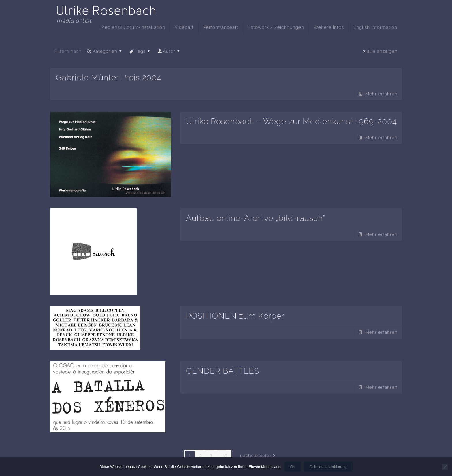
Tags (140, 51)
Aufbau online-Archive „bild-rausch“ (256, 218)
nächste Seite (259, 456)
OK (293, 467)
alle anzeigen (379, 51)
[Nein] (445, 467)
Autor (169, 51)
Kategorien (105, 51)
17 (225, 456)
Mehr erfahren (381, 94)
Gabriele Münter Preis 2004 (109, 78)
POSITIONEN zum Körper (235, 316)
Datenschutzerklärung (328, 467)
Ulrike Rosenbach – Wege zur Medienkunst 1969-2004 (291, 121)
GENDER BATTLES (223, 371)
